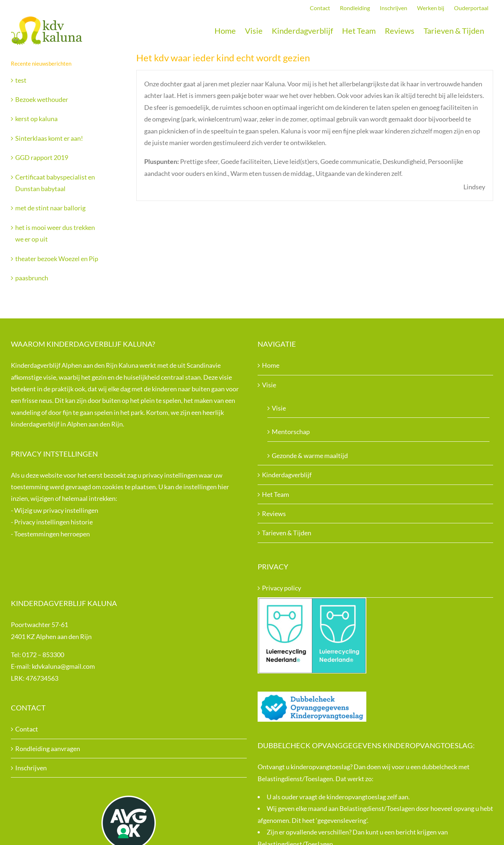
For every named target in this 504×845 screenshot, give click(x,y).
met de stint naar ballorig (50, 208)
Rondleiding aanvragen (48, 749)
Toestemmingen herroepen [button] (52, 534)
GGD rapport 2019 (42, 157)
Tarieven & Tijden (287, 533)
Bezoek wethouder (42, 99)
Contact (27, 729)
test (21, 80)
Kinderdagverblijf (287, 475)
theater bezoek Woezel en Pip (57, 259)
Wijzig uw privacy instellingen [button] (56, 510)
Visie (269, 385)
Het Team (276, 494)
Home (271, 365)
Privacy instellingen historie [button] (53, 522)
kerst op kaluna (36, 119)
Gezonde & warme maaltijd (310, 456)
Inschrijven (31, 768)
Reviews (274, 514)
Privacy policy (282, 588)
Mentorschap (291, 432)
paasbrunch (32, 278)
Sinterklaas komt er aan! (49, 138)
